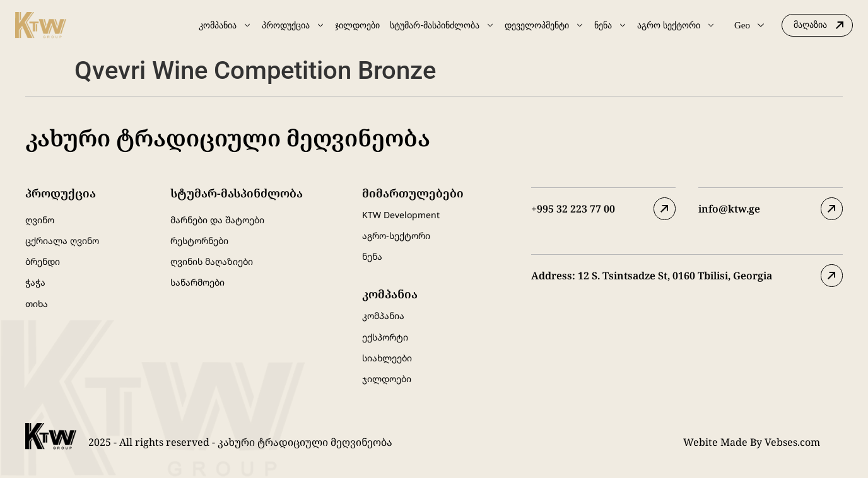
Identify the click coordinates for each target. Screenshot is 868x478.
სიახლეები (387, 357)
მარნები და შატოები (217, 220)
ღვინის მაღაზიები (212, 261)
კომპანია (225, 25)
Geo (749, 25)
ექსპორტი (385, 336)
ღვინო (40, 220)
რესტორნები (199, 241)
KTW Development (401, 215)
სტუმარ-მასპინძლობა (442, 25)
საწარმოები (197, 282)
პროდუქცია (293, 25)
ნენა (611, 25)
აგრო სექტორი (676, 25)
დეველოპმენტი (544, 25)
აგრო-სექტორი (396, 236)
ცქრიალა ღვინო (62, 241)
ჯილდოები (357, 25)
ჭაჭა (35, 282)
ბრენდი (43, 261)
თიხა (37, 303)
